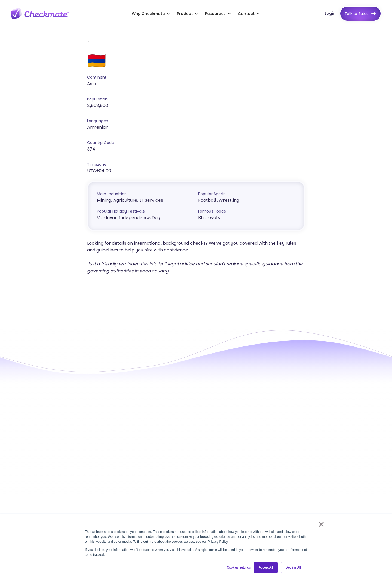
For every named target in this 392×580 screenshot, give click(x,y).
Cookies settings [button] (239, 567)
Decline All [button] (293, 567)
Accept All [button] (266, 567)
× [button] (321, 524)
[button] (151, 14)
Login (330, 13)
